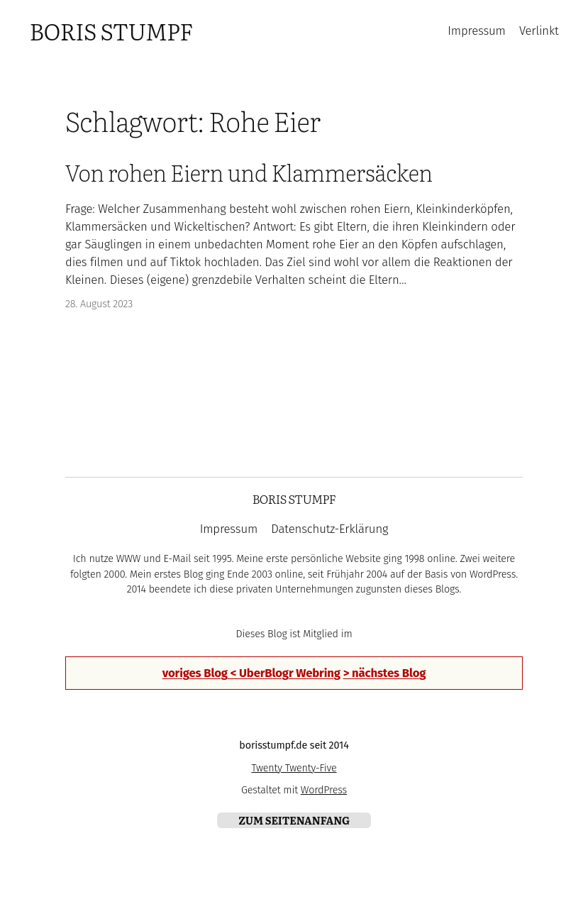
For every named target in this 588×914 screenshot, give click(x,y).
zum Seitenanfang (294, 820)
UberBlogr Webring (290, 673)
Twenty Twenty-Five (294, 768)
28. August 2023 (99, 304)
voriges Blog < (201, 673)
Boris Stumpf (111, 31)
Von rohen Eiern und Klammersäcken (249, 172)
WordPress (324, 790)
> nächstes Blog (385, 673)
